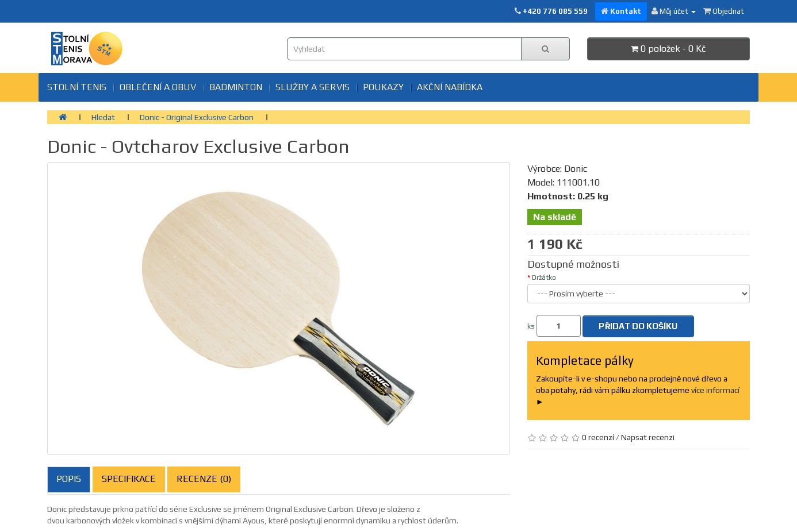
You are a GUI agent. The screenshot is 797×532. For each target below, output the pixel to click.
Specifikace (129, 479)
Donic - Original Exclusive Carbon (197, 117)
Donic (576, 169)
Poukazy (383, 87)
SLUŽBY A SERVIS (313, 87)
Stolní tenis (77, 87)
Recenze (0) (204, 479)
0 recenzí (598, 437)
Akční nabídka (450, 87)
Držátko (544, 277)
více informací (715, 390)
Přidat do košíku (638, 326)
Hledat (103, 117)
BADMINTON (236, 87)
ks (531, 326)
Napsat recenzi (648, 437)
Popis (69, 479)
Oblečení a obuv (158, 87)
